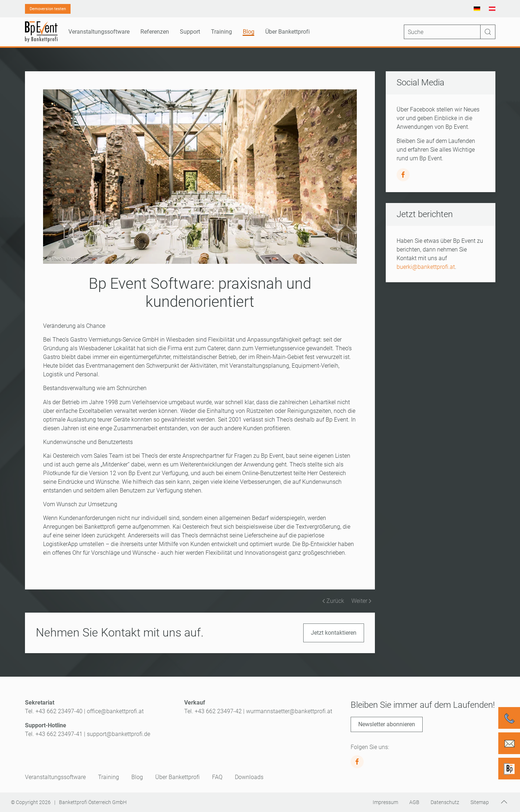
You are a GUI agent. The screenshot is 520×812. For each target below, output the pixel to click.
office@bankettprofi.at (115, 711)
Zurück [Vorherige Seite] (333, 601)
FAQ (217, 777)
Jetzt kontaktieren (334, 633)
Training (109, 777)
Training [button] (221, 32)
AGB (414, 802)
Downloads (249, 777)
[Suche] (450, 32)
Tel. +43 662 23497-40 (54, 711)
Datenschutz (445, 802)
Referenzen (155, 32)
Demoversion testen (48, 9)
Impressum (385, 802)
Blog (249, 32)
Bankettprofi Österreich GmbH (93, 802)
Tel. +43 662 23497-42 (213, 711)
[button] (504, 802)
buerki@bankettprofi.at (426, 267)
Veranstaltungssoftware (55, 777)
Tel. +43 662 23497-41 (54, 734)
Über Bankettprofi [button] (288, 32)
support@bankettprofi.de (119, 734)
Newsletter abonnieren (387, 724)
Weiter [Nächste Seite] (361, 601)
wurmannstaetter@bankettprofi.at (289, 711)
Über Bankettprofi (177, 777)
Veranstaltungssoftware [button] (99, 32)
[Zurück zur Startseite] (41, 32)
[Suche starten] (488, 32)
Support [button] (190, 32)
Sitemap (480, 802)
